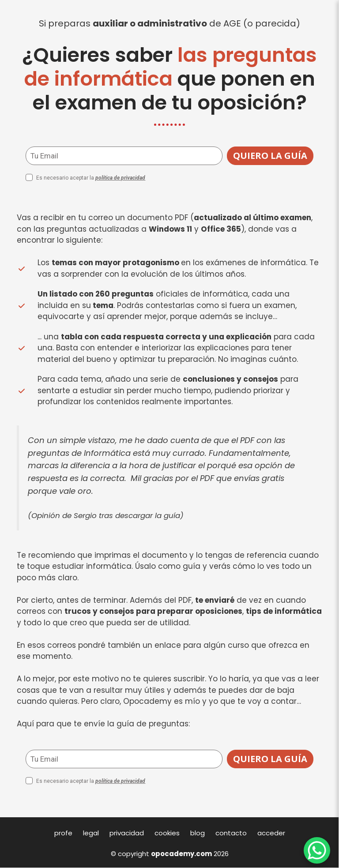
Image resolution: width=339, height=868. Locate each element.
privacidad (127, 833)
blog (198, 833)
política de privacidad (120, 178)
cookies (167, 833)
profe (63, 833)
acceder (271, 833)
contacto (231, 833)
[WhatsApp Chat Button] (317, 850)
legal (91, 833)
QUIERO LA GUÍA (270, 156)
